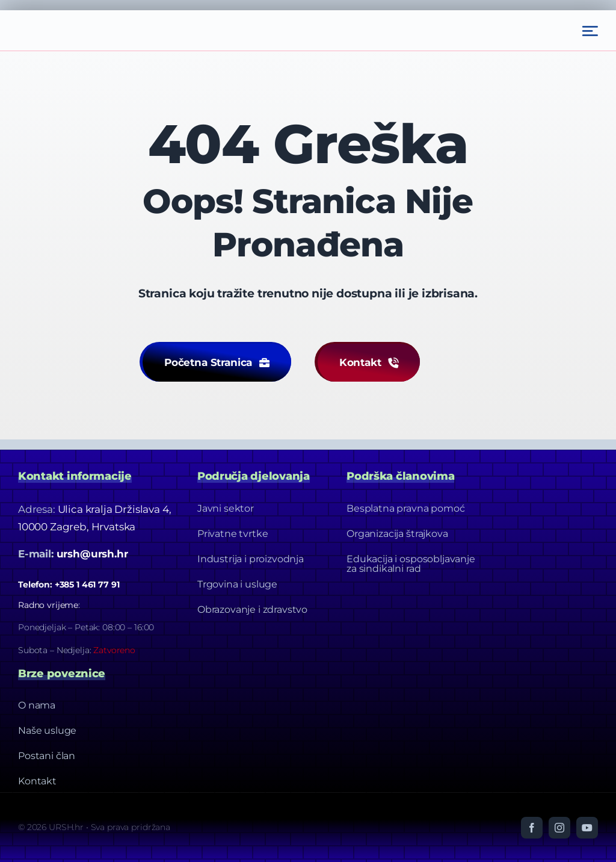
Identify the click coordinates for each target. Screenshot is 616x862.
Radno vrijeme (48, 604)
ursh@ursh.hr (92, 553)
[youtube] (587, 827)
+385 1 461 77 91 (87, 584)
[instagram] (559, 827)
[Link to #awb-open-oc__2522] (590, 31)
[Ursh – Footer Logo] (78, 15)
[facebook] (532, 827)
